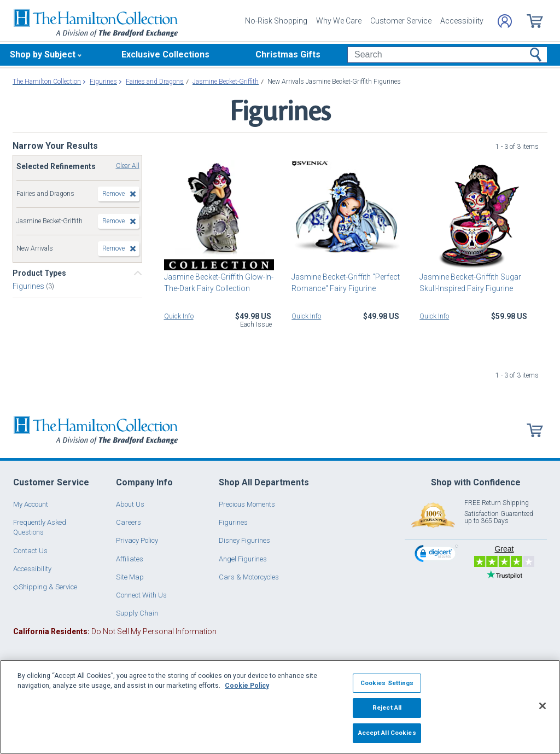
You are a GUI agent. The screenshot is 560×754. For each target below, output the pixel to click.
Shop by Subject (43, 54)
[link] (436, 555)
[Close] (542, 706)
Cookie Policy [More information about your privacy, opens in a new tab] (247, 686)
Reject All (387, 707)
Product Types (39, 273)
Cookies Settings (387, 683)
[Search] (447, 55)
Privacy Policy (137, 540)
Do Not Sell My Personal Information (115, 631)
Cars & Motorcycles (249, 577)
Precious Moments (247, 504)
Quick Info (179, 316)
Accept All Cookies (387, 733)
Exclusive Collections (165, 54)
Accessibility (462, 21)
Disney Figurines (244, 540)
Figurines (29, 286)
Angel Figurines (243, 559)
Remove (113, 194)
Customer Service (401, 21)
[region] (280, 707)
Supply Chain (137, 613)
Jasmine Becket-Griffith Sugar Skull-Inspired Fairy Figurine (470, 283)
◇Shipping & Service (45, 587)
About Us (130, 504)
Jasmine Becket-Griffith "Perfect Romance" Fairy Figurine (346, 283)
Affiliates (130, 559)
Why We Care (339, 21)
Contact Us (30, 551)
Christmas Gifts (288, 54)
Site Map (130, 577)
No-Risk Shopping (276, 21)
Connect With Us (141, 595)
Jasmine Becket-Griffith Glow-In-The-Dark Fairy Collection (219, 283)
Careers (129, 522)
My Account (31, 504)
